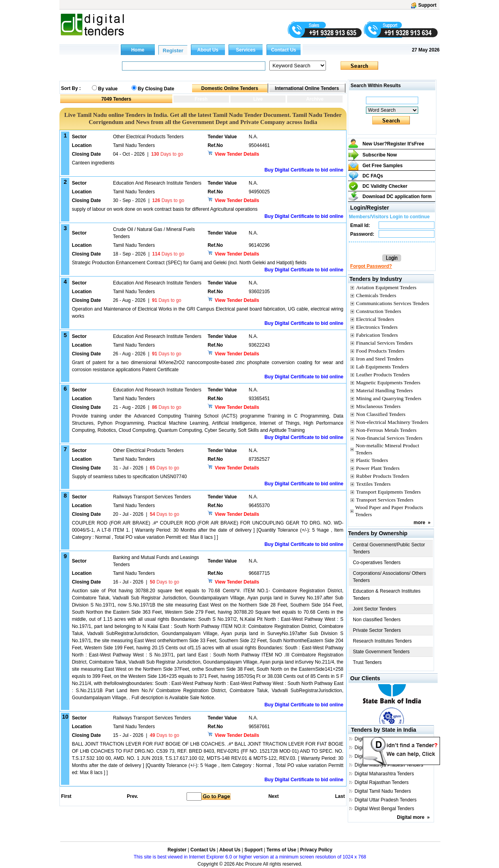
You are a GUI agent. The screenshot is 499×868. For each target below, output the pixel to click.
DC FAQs (373, 176)
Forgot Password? (371, 266)
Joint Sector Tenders (374, 609)
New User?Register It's (393, 144)
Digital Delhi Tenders (376, 748)
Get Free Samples (382, 166)
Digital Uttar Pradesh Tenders (386, 800)
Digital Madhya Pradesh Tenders (389, 765)
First (66, 796)
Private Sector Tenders (377, 630)
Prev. (132, 796)
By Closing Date (156, 89)
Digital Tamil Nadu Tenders (383, 791)
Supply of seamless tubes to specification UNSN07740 (129, 477)
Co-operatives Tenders (377, 563)
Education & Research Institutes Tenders (387, 595)
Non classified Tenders (377, 620)
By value (108, 89)
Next (274, 796)
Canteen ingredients (93, 163)
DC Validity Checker (385, 186)
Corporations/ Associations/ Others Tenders (389, 577)
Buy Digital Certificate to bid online (304, 170)
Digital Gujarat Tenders (379, 756)
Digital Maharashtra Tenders (384, 774)
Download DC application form (397, 196)
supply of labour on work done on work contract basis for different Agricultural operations (165, 209)
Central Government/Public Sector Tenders (389, 548)
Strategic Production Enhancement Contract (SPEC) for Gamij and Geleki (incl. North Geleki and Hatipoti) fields (189, 263)
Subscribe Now (380, 155)
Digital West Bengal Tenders (384, 809)
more (419, 523)
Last (340, 796)
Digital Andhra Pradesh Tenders (388, 739)
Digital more (410, 817)
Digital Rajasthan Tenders (382, 782)
